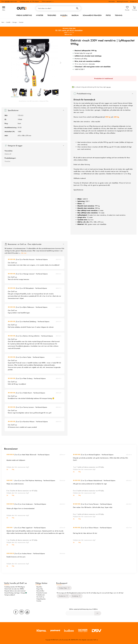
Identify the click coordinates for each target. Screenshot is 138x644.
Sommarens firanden (92, 15)
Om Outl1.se (40, 597)
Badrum (75, 15)
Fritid (108, 15)
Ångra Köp (40, 589)
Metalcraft (8, 154)
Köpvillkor (39, 587)
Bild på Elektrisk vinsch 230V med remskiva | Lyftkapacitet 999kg (34, 101)
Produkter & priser (42, 593)
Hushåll (64, 15)
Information (112, 1)
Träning (119, 15)
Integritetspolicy (41, 599)
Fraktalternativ (41, 595)
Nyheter (40, 15)
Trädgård (52, 15)
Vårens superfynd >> (48, 1)
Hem (3, 22)
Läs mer (24, 253)
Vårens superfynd (24, 15)
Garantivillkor (40, 591)
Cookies (39, 601)
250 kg (108, 117)
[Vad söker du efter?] (58, 8)
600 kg (116, 117)
